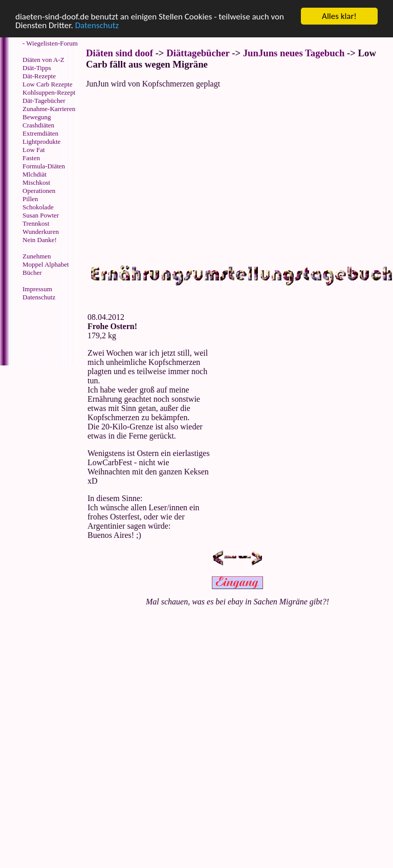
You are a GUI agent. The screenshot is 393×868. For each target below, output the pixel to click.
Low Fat (34, 150)
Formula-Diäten (44, 166)
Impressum (37, 289)
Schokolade (38, 207)
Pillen (30, 199)
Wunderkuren (41, 232)
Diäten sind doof (119, 53)
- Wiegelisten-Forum (50, 43)
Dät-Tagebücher (44, 101)
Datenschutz (97, 25)
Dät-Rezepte (39, 76)
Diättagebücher (198, 53)
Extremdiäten (40, 133)
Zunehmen (37, 256)
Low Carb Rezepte (47, 84)
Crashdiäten (38, 125)
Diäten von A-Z (43, 60)
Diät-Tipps (37, 68)
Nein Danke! (40, 240)
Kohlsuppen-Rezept (49, 92)
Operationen (39, 191)
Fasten (31, 158)
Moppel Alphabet (46, 264)
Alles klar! (339, 16)
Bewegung (37, 117)
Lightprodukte (41, 142)
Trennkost (36, 223)
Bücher (32, 273)
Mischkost (36, 182)
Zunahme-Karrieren (49, 109)
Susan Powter (41, 215)
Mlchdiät (35, 174)
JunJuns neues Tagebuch (294, 53)
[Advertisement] (43, 334)
